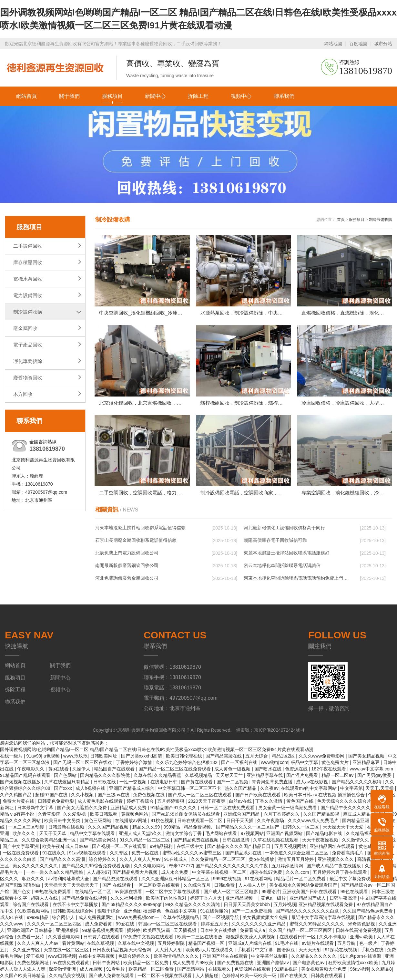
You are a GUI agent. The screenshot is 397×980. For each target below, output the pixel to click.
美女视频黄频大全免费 (266, 919)
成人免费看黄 (99, 925)
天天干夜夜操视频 (321, 841)
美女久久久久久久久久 (36, 867)
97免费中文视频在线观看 (149, 938)
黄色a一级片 (274, 899)
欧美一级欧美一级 (259, 977)
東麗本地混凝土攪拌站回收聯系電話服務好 (287, 554)
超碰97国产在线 (52, 796)
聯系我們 (284, 96)
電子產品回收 (28, 345)
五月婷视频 (285, 906)
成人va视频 (92, 970)
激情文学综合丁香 (184, 835)
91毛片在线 (287, 944)
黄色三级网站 (98, 822)
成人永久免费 (175, 873)
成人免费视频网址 (97, 919)
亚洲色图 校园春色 (143, 912)
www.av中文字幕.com (372, 770)
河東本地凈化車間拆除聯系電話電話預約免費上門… (296, 579)
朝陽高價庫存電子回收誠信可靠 (275, 542)
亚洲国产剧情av (274, 964)
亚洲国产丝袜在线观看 (226, 957)
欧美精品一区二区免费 (147, 964)
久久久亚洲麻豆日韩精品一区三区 (176, 880)
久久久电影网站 (150, 867)
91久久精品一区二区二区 (145, 841)
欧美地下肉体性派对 (167, 899)
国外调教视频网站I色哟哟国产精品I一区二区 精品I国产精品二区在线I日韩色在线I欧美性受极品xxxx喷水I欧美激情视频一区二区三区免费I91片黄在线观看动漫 (157, 751)
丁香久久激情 (270, 802)
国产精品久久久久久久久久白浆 (308, 912)
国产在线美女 (294, 977)
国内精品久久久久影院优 (106, 777)
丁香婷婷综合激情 (135, 764)
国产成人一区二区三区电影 (231, 893)
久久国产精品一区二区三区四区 (301, 932)
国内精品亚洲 (356, 822)
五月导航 (347, 944)
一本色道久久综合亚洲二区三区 (297, 854)
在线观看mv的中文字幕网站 (309, 789)
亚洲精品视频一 (242, 899)
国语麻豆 (287, 951)
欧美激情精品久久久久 (177, 957)
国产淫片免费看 (303, 777)
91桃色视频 (163, 822)
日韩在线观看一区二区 (200, 822)
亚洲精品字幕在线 (265, 777)
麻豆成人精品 (357, 815)
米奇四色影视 (362, 925)
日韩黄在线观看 (327, 977)
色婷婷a (230, 977)
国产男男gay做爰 (375, 777)
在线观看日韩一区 (298, 938)
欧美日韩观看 (104, 815)
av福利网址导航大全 (69, 880)
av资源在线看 (129, 893)
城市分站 (383, 44)
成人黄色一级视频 (233, 770)
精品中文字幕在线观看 (93, 835)
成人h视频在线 (91, 789)
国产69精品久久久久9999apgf (132, 906)
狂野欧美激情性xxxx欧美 (354, 964)
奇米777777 (181, 867)
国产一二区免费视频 (252, 912)
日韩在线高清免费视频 (359, 932)
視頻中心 (241, 96)
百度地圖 (358, 44)
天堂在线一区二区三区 (67, 951)
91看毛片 (116, 970)
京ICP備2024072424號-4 (279, 731)
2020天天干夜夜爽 (207, 802)
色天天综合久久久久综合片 (345, 802)
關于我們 (69, 96)
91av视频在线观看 (88, 854)
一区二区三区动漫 (27, 828)
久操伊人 (82, 770)
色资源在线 (297, 770)
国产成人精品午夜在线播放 (334, 867)
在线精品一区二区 (94, 893)
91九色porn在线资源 (361, 957)
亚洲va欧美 (362, 938)
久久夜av (269, 789)
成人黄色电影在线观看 (101, 802)
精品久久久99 (147, 828)
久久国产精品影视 (322, 815)
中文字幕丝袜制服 (270, 957)
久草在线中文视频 (137, 944)
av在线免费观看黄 (71, 964)
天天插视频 (186, 932)
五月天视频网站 (291, 848)
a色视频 (52, 757)
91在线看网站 (259, 880)
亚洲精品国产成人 (308, 899)
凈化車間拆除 (28, 361)
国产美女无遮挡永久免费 (83, 809)
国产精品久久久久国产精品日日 (239, 848)
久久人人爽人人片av (141, 861)
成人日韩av (77, 848)
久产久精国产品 (16, 796)
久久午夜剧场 (271, 822)
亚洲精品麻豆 (367, 764)
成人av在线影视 (313, 783)
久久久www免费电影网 (322, 757)
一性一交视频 (134, 783)
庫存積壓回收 (28, 262)
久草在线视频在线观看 (276, 841)
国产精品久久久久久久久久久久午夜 (232, 867)
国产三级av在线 (114, 796)
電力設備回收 (28, 295)
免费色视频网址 (34, 964)
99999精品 (38, 919)
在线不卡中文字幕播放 (76, 906)
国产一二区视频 (233, 783)
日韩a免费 (225, 886)
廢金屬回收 (25, 328)
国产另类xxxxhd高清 (142, 757)
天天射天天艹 (230, 777)
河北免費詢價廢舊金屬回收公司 (127, 579)
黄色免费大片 (336, 764)
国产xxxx (64, 789)
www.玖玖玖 (75, 757)
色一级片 (369, 944)
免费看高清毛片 (348, 854)
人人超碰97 (98, 873)
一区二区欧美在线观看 (158, 886)
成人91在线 (12, 919)
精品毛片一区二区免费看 (301, 880)
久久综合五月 (198, 886)
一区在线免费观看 (21, 854)
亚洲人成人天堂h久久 (141, 835)
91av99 (34, 757)
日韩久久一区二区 (301, 828)
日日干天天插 (240, 822)
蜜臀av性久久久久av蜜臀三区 (193, 854)
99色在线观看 (355, 893)
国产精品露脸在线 (224, 757)
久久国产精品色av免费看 (368, 912)
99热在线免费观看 (53, 893)
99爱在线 (126, 925)
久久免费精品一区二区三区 (219, 861)
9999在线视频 (228, 880)
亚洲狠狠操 (68, 932)
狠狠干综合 (109, 912)
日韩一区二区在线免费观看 (228, 809)
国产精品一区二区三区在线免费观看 (175, 770)
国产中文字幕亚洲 (21, 848)
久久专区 (119, 854)
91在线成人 (176, 861)
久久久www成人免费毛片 (314, 822)
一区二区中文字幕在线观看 (173, 893)
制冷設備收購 (28, 312)
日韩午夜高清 (344, 899)
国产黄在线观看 (198, 783)
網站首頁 (26, 96)
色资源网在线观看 (253, 970)
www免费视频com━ (139, 919)
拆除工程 (198, 96)
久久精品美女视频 (67, 977)
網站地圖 (333, 44)
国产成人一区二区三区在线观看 (200, 796)
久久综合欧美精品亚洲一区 (49, 841)
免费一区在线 (146, 854)
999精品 (173, 828)
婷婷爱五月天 (215, 925)
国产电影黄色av (309, 964)
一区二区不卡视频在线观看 (165, 977)
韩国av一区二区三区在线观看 (168, 925)
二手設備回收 (28, 246)
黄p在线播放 (262, 861)
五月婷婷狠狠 (171, 802)
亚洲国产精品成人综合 (132, 789)
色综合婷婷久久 (135, 957)
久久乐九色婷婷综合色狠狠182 (187, 764)
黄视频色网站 (135, 815)
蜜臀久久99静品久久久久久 (317, 925)
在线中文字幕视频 (97, 957)
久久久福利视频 (127, 899)
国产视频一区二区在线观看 (120, 848)
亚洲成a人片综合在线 (250, 944)
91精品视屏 (286, 970)
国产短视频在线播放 (21, 783)
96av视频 (359, 970)
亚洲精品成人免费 (129, 809)
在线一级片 (12, 757)
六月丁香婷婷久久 (282, 815)
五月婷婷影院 (172, 944)
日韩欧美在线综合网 (74, 912)
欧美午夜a (53, 848)
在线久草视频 (101, 944)
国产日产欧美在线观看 (259, 796)
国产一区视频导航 (221, 919)
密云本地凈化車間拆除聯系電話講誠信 (282, 567)
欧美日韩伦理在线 (185, 757)
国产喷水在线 (269, 770)
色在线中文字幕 (181, 912)
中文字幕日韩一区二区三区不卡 (190, 789)
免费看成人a (253, 932)
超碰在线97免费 (266, 873)
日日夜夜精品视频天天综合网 (122, 951)
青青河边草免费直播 (273, 783)
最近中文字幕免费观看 (353, 880)
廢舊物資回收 (28, 378)
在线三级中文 (191, 848)
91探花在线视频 (342, 951)
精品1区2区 (284, 757)
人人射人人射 (169, 951)
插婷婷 (134, 932)
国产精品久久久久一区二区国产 (248, 828)
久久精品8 (382, 970)
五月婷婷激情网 (288, 867)
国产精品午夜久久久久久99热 (351, 809)
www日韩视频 (62, 957)
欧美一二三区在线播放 (200, 938)
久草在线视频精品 (181, 919)
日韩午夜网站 (107, 964)
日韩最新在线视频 (67, 828)
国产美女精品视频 (367, 757)
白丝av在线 (241, 802)
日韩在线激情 (237, 841)
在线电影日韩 (165, 783)
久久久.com (298, 873)
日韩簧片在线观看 (102, 938)
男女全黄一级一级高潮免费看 (288, 809)
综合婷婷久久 (103, 861)
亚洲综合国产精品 (242, 815)
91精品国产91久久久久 (174, 809)
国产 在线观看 (117, 886)
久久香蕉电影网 (65, 938)
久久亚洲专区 (27, 951)
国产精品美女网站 (98, 841)
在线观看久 (220, 970)
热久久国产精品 (241, 789)
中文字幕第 (351, 789)
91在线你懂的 (214, 912)
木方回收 (23, 394)
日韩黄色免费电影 (56, 802)
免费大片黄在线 (19, 802)
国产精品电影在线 (325, 835)
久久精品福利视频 (365, 835)
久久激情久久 (356, 841)
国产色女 (22, 893)
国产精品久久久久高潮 (63, 861)
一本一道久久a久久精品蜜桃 (55, 873)
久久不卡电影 (333, 938)
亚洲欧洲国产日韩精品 (30, 932)
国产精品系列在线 (244, 854)
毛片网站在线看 (222, 835)
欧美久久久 (25, 835)
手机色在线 (373, 951)
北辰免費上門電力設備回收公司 (127, 554)
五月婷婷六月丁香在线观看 (341, 873)
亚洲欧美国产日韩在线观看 (310, 893)
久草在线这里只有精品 (67, 783)
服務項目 (112, 96)
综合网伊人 (64, 919)
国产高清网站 (191, 970)
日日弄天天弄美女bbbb (247, 906)
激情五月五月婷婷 (296, 861)
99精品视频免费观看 (103, 932)
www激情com (275, 764)
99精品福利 (162, 848)
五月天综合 (257, 757)
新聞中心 (155, 96)
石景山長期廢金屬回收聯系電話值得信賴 (136, 542)
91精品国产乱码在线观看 (26, 777)
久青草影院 (49, 815)
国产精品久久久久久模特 (357, 783)
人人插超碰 (208, 977)
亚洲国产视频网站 (285, 835)
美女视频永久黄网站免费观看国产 (304, 886)
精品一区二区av (338, 777)
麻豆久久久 (34, 880)
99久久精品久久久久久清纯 (193, 906)
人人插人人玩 (252, 886)
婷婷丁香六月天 (207, 899)
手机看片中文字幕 (256, 951)
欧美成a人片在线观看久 (210, 951)
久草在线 (143, 777)
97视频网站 (252, 835)
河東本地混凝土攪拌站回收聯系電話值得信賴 (140, 529)
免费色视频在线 (149, 796)
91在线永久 (54, 854)
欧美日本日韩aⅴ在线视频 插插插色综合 (325, 796)
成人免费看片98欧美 (193, 964)
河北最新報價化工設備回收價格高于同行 (284, 529)
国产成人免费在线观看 (112, 977)
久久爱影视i (75, 815)
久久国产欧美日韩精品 (23, 977)
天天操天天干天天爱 (344, 828)
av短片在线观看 (318, 944)
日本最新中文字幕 (36, 809)
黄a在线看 (59, 770)
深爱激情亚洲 (63, 970)
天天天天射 (310, 951)
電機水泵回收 (28, 279)
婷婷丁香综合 (141, 802)
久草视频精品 (199, 777)
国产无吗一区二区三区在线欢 (83, 764)
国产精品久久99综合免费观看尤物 (96, 867)
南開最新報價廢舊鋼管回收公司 (127, 567)
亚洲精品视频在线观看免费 (326, 906)
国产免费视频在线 (236, 964)
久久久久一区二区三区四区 (55, 925)
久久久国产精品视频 (109, 828)
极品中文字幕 (305, 764)
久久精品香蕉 (168, 777)
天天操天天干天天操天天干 (72, 886)
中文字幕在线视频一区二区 (220, 873)
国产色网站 (66, 777)
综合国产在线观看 (31, 906)
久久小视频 (83, 796)
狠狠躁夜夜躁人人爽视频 (251, 938)
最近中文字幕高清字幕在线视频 (324, 919)
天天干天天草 (53, 835)
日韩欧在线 (105, 783)
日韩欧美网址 (104, 757)
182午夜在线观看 (329, 770)
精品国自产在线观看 (115, 770)
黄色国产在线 (300, 802)
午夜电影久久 (31, 770)
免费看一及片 (31, 938)
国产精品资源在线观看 (116, 880)
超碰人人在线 (45, 899)
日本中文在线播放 (219, 932)
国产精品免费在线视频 (197, 841)
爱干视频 (36, 957)
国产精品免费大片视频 (136, 873)
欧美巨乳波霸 (157, 932)
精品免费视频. (198, 828)
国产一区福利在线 (240, 764)
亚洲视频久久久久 (336, 861)
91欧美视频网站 (34, 912)
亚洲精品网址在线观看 (333, 848)
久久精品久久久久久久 (314, 957)
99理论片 (271, 893)
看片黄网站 (73, 944)
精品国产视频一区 (207, 944)
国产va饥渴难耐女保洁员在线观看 (186, 815)
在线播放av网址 (132, 822)
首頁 (341, 220)
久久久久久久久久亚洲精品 (259, 925)
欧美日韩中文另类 (63, 822)
